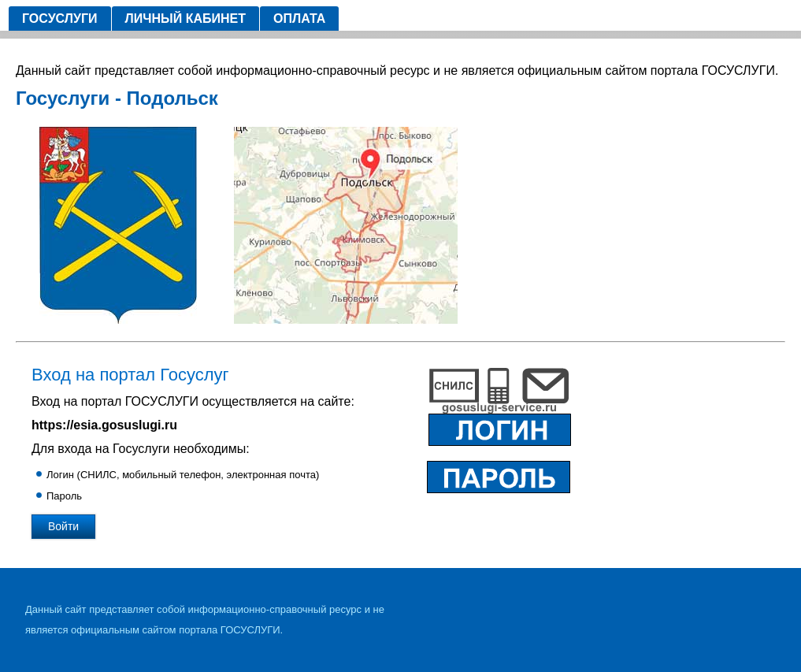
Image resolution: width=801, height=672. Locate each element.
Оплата (299, 19)
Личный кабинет (185, 19)
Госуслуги (60, 19)
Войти (63, 526)
